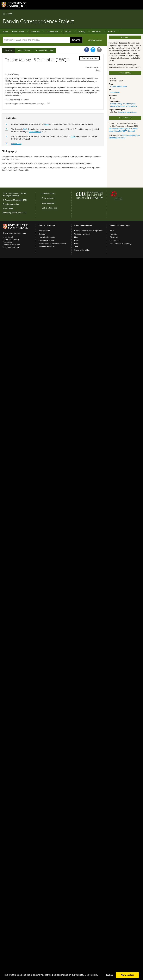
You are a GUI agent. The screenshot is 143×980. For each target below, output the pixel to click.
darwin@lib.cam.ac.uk (11, 196)
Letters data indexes (49, 208)
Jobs (76, 247)
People (68, 31)
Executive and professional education (52, 244)
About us (112, 31)
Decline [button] (109, 975)
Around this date (24, 50)
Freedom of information (11, 245)
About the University (83, 225)
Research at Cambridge (120, 225)
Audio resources (48, 198)
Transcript (8, 50)
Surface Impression (19, 213)
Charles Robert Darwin (119, 87)
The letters (35, 31)
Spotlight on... (115, 240)
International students (47, 237)
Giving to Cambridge (82, 250)
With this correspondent (44, 50)
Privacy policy (8, 208)
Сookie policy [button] (91, 975)
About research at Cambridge (121, 244)
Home (4, 14)
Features (113, 234)
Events (77, 244)
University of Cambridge (13, 200)
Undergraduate (44, 231)
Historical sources (49, 193)
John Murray (115, 92)
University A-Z (8, 237)
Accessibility (7, 242)
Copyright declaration (11, 204)
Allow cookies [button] (127, 975)
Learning (81, 31)
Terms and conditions (11, 247)
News (76, 240)
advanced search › (95, 40)
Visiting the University (82, 234)
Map (76, 237)
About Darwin (18, 31)
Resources (96, 31)
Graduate (42, 234)
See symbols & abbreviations (127, 112)
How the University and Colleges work (88, 231)
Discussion (114, 237)
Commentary (52, 31)
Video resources (48, 203)
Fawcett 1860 (16, 144)
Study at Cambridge (47, 225)
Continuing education (46, 240)
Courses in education (46, 247)
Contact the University (11, 240)
